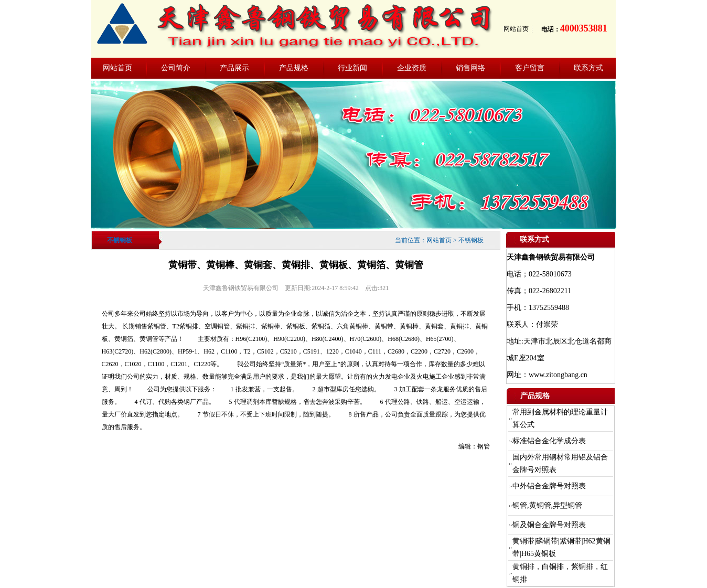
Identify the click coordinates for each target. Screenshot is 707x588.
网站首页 (516, 29)
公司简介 (176, 68)
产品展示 (234, 68)
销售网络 (470, 68)
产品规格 (294, 68)
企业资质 (412, 68)
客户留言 (530, 68)
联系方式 (588, 68)
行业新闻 (352, 68)
